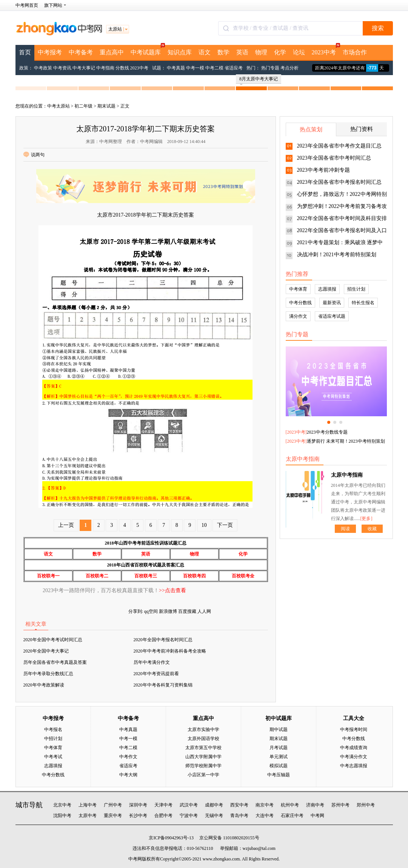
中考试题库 (147, 50)
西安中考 (239, 805)
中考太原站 (59, 106)
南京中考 (265, 805)
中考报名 (53, 729)
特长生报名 (363, 303)
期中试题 (279, 729)
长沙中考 (138, 816)
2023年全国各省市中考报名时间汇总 (339, 182)
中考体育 (298, 289)
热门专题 (270, 68)
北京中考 (62, 805)
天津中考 (163, 805)
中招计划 (53, 739)
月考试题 (279, 748)
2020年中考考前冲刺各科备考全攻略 (170, 651)
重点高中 (112, 52)
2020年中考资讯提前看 (156, 674)
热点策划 (311, 129)
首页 (25, 52)
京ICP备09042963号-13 (171, 838)
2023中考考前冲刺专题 (323, 170)
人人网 (204, 611)
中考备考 (81, 52)
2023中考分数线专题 (327, 432)
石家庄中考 (292, 816)
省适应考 (234, 68)
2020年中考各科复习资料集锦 (163, 685)
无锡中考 (214, 816)
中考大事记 (84, 68)
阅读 (345, 529)
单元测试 (279, 757)
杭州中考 (290, 805)
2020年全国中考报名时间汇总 (163, 640)
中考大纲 (128, 775)
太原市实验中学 (203, 729)
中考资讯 (62, 68)
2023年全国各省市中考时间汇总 (334, 158)
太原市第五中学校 (203, 748)
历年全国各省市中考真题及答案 (55, 662)
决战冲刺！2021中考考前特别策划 (337, 255)
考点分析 (289, 68)
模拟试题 (279, 766)
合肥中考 (163, 816)
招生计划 (356, 289)
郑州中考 (366, 805)
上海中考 (88, 805)
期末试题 (106, 106)
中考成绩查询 (354, 748)
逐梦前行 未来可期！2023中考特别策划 (346, 441)
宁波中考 (189, 816)
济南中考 (315, 805)
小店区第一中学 (203, 775)
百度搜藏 (187, 611)
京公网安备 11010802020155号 (229, 838)
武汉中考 (189, 805)
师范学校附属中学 (203, 766)
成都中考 (214, 805)
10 (204, 525)
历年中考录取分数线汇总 (48, 674)
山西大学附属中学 (203, 757)
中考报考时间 (354, 729)
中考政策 (43, 68)
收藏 (372, 529)
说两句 (34, 155)
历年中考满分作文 (152, 662)
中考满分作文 (354, 757)
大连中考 (265, 816)
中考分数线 (300, 303)
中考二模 (214, 68)
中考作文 (128, 757)
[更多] (366, 519)
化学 (280, 52)
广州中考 (113, 805)
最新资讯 (332, 303)
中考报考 (50, 52)
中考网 (317, 816)
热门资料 (362, 129)
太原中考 (88, 816)
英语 (242, 52)
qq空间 (151, 611)
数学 (223, 52)
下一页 (225, 525)
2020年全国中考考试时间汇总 (53, 640)
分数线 (122, 68)
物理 (261, 52)
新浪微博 (168, 611)
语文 (205, 52)
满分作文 (298, 316)
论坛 (299, 52)
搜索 (378, 28)
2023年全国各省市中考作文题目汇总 (339, 146)
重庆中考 (113, 816)
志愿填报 (327, 289)
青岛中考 (239, 816)
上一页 (66, 525)
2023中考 (326, 50)
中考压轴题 (279, 775)
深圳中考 (138, 805)
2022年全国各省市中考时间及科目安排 (342, 218)
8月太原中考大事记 (259, 80)
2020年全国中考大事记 (46, 651)
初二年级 (83, 106)
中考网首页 (27, 5)
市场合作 (355, 52)
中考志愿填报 (354, 766)
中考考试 (53, 757)
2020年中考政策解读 (44, 685)
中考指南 (105, 68)
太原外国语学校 (203, 739)
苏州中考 (340, 805)
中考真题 (176, 68)
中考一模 (195, 68)
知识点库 (180, 52)
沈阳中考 (62, 816)
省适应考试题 (332, 316)
